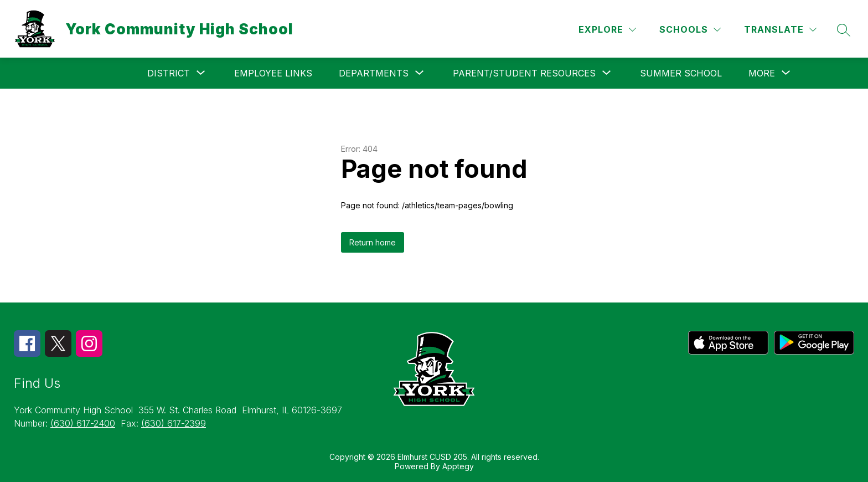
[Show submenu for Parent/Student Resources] (524, 73)
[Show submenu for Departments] (374, 73)
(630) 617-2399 (174, 423)
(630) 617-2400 (83, 423)
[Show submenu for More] (762, 73)
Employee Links (273, 73)
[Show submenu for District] (169, 73)
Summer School (681, 73)
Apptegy (458, 466)
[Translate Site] (780, 30)
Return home (373, 242)
